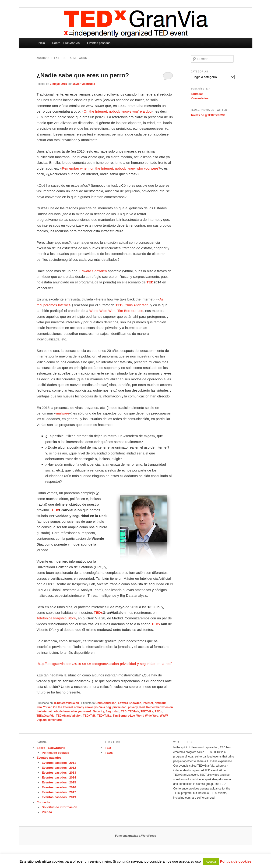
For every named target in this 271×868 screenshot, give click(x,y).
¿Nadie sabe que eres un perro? (83, 75)
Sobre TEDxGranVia (66, 43)
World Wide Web (102, 311)
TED (124, 711)
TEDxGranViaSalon (66, 703)
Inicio (41, 43)
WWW (164, 716)
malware (63, 413)
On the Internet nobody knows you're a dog (82, 707)
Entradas (197, 94)
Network (160, 703)
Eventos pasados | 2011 (59, 763)
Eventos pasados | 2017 (59, 792)
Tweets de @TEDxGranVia (208, 115)
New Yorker (44, 707)
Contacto (43, 802)
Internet (148, 703)
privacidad (120, 707)
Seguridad (113, 711)
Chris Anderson (136, 305)
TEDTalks (147, 711)
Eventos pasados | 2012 (59, 768)
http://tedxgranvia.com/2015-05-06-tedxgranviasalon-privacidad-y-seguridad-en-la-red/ (105, 664)
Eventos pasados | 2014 (59, 777)
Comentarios (200, 98)
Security (99, 711)
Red (142, 707)
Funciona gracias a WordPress (135, 836)
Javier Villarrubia (84, 84)
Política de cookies (55, 753)
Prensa (47, 812)
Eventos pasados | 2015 (59, 782)
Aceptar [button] (211, 862)
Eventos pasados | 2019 (59, 797)
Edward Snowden (93, 271)
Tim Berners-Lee (130, 311)
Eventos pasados (99, 43)
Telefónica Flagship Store (56, 618)
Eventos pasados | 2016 (59, 787)
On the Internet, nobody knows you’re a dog (118, 111)
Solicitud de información (60, 807)
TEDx (158, 711)
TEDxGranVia (46, 716)
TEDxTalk (89, 716)
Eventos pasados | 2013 (59, 773)
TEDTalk (134, 711)
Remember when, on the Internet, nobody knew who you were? (111, 168)
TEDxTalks (104, 716)
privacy (133, 707)
